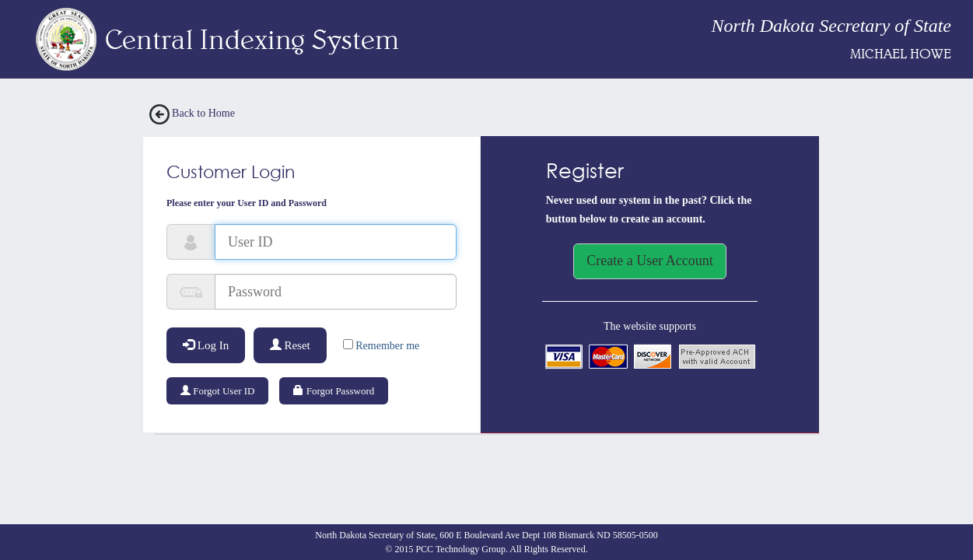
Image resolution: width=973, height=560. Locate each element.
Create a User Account (649, 261)
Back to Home (192, 113)
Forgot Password (334, 391)
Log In (206, 345)
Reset (290, 345)
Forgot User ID (217, 391)
